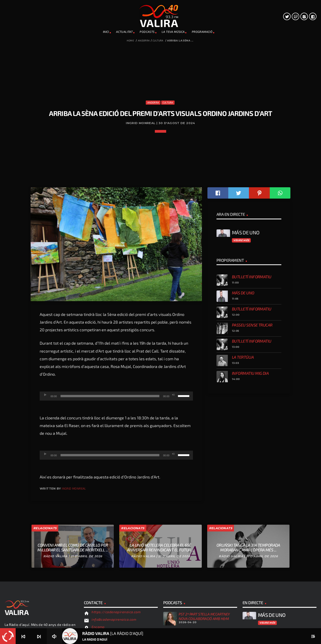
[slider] (110, 533)
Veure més (241, 377)
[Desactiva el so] (173, 532)
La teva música (173, 32)
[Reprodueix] (45, 532)
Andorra (144, 40)
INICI (106, 32)
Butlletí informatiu (252, 414)
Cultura (158, 40)
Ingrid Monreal (74, 625)
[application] (116, 533)
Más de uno (243, 430)
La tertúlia (243, 494)
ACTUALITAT (124, 32)
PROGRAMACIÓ (202, 32)
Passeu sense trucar (252, 462)
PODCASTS (147, 32)
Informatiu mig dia (250, 510)
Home (130, 40)
